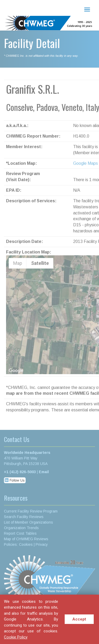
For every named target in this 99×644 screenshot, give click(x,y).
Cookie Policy (16, 637)
